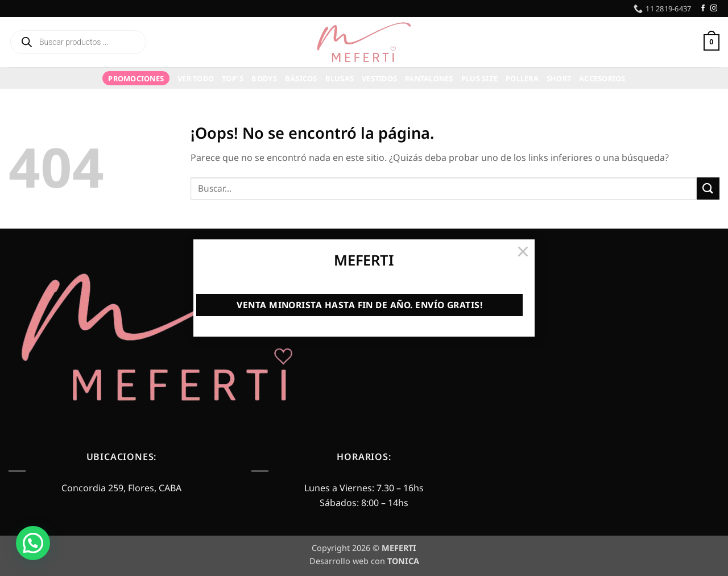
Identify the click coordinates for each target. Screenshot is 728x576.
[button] (33, 543)
